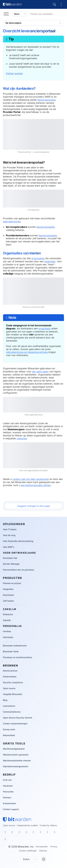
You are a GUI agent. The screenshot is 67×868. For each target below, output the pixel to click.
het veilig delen (40, 371)
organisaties (38, 258)
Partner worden (14, 73)
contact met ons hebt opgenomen (31, 479)
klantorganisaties (47, 100)
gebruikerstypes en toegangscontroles (27, 352)
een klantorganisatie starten (36, 485)
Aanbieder (50, 261)
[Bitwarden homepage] (17, 819)
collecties (22, 438)
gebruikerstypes (12, 221)
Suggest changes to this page (34, 506)
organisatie (45, 328)
